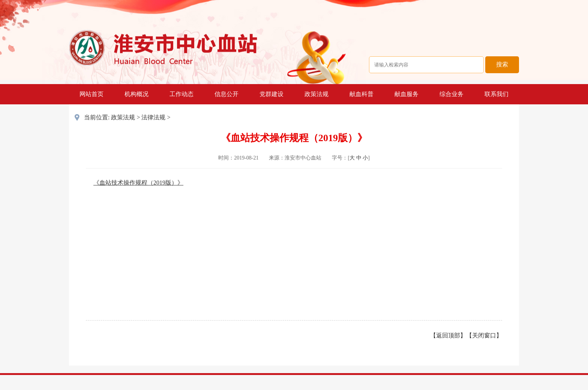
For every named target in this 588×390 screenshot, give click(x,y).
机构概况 (136, 94)
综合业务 (451, 94)
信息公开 (226, 94)
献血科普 (361, 94)
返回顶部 (448, 335)
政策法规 (316, 94)
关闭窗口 (484, 335)
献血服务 (406, 94)
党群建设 (271, 94)
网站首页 (91, 94)
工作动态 (181, 94)
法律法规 (153, 117)
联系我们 (496, 94)
